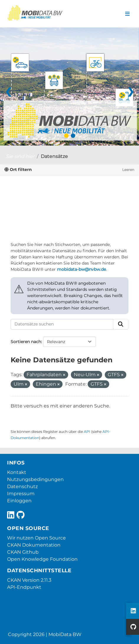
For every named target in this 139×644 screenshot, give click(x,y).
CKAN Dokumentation (34, 545)
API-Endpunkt (24, 587)
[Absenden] (121, 324)
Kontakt (17, 472)
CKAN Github (23, 552)
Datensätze (54, 156)
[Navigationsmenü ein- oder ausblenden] (127, 14)
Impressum (21, 494)
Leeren (128, 170)
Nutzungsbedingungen (35, 479)
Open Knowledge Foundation (42, 559)
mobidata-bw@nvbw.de (81, 269)
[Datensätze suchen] (62, 324)
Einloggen (19, 501)
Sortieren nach (26, 342)
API (87, 432)
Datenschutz (22, 486)
